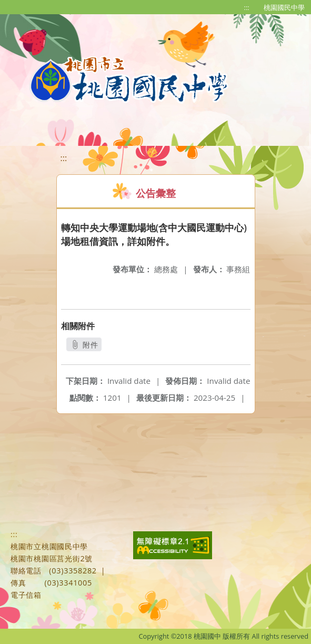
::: (247, 7)
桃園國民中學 (284, 7)
